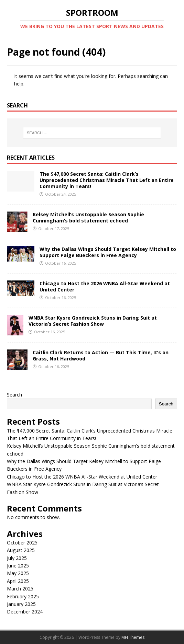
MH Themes (133, 637)
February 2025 (23, 596)
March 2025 (20, 589)
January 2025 (21, 604)
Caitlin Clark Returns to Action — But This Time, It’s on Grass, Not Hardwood (101, 355)
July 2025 (17, 558)
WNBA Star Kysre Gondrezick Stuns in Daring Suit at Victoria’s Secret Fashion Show (93, 321)
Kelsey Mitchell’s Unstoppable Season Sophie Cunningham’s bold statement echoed (88, 217)
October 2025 (22, 543)
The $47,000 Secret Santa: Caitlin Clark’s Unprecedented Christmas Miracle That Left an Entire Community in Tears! (107, 180)
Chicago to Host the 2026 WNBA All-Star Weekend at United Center (105, 286)
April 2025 (18, 581)
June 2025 (18, 566)
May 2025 (18, 573)
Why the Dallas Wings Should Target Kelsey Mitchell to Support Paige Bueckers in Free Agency (108, 252)
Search (14, 395)
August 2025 (21, 550)
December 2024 (25, 612)
